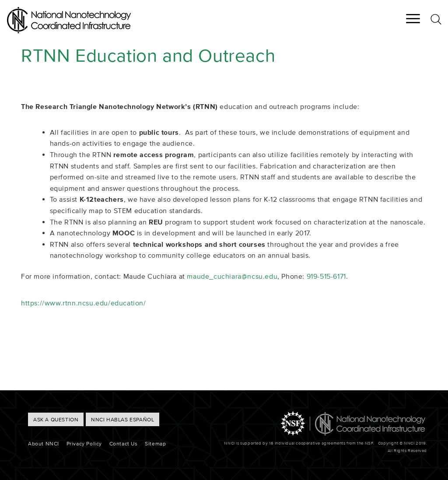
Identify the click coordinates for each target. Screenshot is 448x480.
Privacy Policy (84, 443)
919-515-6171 (326, 276)
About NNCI (44, 443)
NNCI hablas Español (122, 419)
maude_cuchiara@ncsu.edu (232, 276)
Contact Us (124, 443)
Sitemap (155, 443)
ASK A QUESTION (56, 419)
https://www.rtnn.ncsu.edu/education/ (84, 303)
